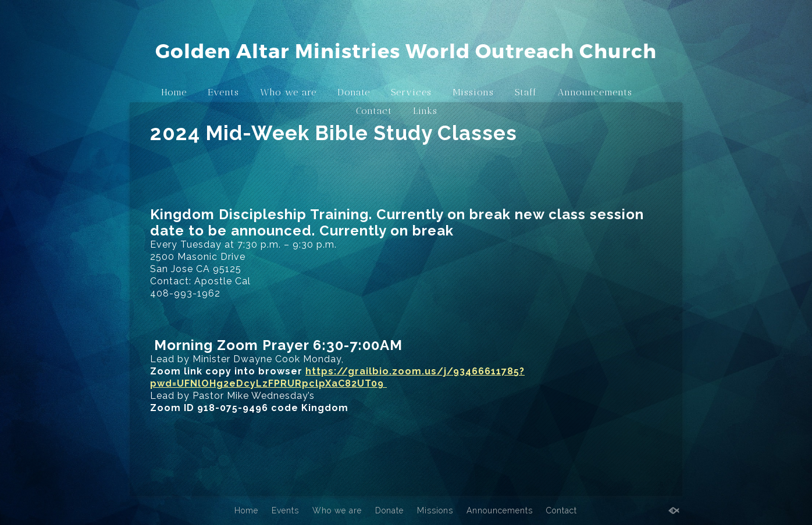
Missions (473, 92)
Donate (354, 92)
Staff (526, 92)
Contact (374, 111)
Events (223, 92)
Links (425, 111)
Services (411, 92)
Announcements (595, 92)
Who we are (288, 92)
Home (174, 92)
